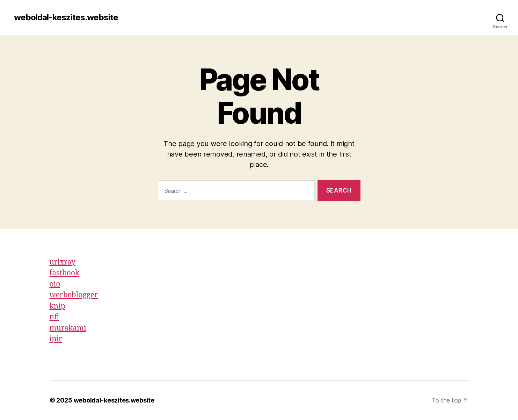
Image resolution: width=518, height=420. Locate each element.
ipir (56, 339)
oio (55, 284)
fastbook (65, 273)
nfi (54, 317)
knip (57, 306)
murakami (68, 328)
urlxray (63, 262)
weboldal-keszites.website (66, 17)
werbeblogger (74, 295)
